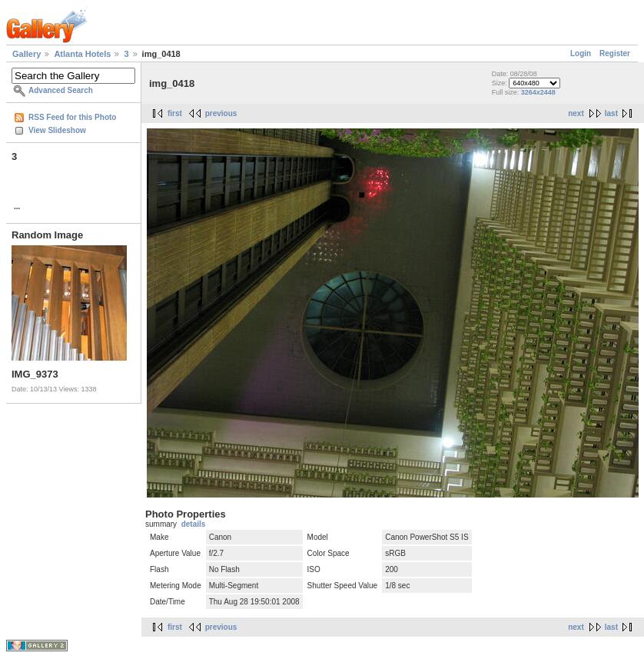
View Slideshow (57, 130)
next (576, 113)
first (175, 113)
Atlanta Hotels (82, 54)
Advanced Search (61, 90)
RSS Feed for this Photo (72, 117)
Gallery (27, 54)
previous (221, 113)
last (611, 113)
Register (615, 53)
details (194, 524)
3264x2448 (538, 92)
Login (581, 53)
